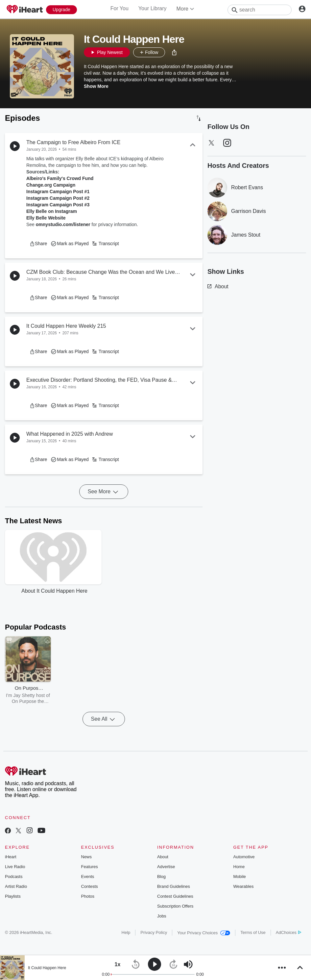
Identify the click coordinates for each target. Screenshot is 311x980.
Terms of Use (253, 932)
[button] (174, 52)
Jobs (162, 916)
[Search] (260, 10)
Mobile (240, 877)
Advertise (166, 867)
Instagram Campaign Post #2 (58, 198)
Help (126, 932)
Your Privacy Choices (204, 933)
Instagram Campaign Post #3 (58, 205)
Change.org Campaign (51, 185)
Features (90, 867)
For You (120, 8)
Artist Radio (16, 886)
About (218, 286)
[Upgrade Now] (61, 10)
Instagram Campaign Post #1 (58, 192)
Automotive (244, 857)
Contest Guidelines (175, 896)
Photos (88, 896)
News (87, 857)
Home (239, 867)
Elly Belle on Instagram (52, 211)
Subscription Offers (175, 906)
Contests (90, 886)
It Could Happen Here (47, 968)
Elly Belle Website (46, 218)
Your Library (153, 8)
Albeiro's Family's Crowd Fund (60, 178)
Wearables (244, 886)
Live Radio (15, 867)
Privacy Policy (154, 932)
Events (88, 877)
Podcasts (14, 877)
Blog (161, 877)
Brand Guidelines (174, 886)
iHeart (11, 857)
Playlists (13, 896)
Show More (96, 86)
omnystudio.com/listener (63, 224)
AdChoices (288, 932)
